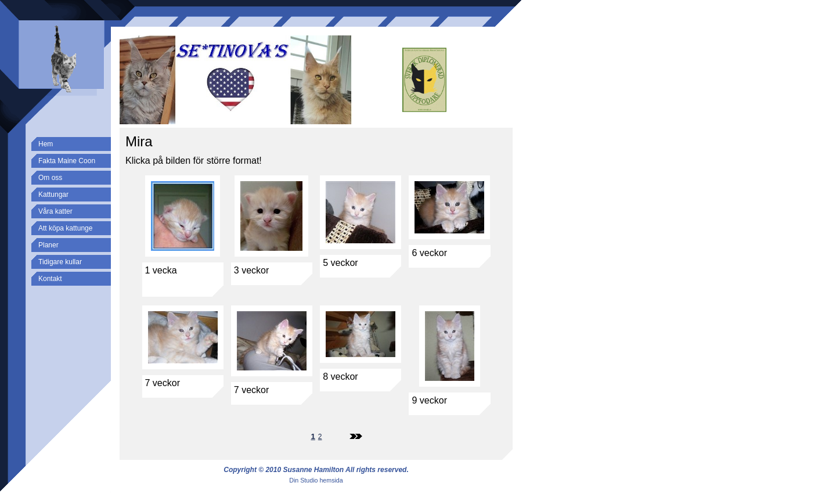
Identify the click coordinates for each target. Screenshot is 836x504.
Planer (48, 245)
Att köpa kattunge (65, 228)
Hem (46, 144)
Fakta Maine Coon (67, 161)
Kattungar (53, 195)
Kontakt (50, 279)
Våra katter (55, 211)
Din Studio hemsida (316, 480)
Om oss (50, 178)
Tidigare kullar (60, 262)
